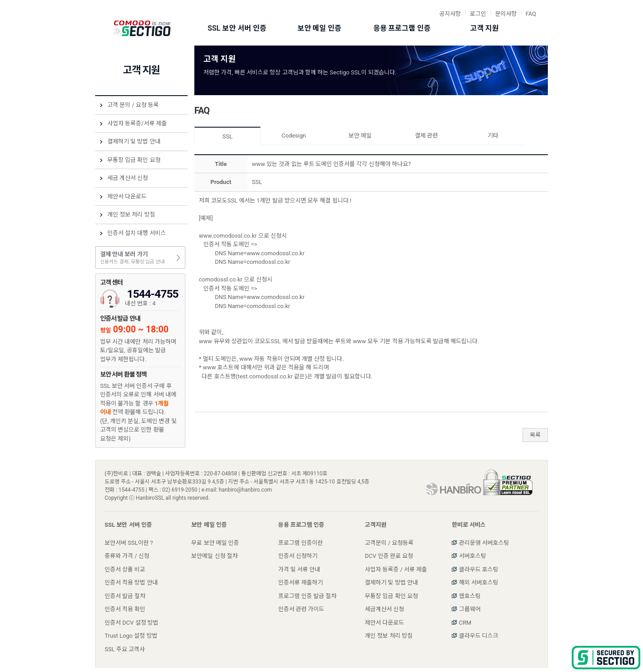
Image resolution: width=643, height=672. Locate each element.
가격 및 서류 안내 (299, 569)
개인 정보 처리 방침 (131, 214)
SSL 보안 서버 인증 (237, 28)
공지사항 (450, 14)
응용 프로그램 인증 (402, 28)
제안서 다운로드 (127, 196)
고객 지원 (485, 28)
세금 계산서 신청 (128, 178)
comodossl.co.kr (220, 279)
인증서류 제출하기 (301, 582)
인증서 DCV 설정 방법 (131, 623)
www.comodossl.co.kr (228, 236)
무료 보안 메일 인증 (215, 543)
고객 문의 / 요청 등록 (133, 105)
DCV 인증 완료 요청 (389, 556)
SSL (227, 136)
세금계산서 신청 (384, 609)
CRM (465, 623)
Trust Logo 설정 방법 (131, 636)
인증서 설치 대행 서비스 (137, 233)
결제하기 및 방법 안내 (134, 141)
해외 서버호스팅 (479, 582)
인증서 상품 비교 (125, 569)
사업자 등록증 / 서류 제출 (396, 569)
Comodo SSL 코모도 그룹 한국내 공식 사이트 (142, 28)
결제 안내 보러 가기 (140, 258)
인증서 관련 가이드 (301, 609)
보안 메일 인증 (320, 28)
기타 (493, 136)
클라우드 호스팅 (479, 569)
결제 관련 (426, 136)
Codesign (294, 136)
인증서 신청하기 (298, 556)
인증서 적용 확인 (125, 609)
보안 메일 (360, 136)
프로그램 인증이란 (301, 543)
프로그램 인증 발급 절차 (308, 596)
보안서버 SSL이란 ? (129, 543)
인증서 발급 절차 (125, 596)
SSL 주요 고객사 (125, 649)
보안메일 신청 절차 (214, 556)
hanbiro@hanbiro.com (245, 490)
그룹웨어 (470, 609)
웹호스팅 (470, 596)
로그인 (478, 14)
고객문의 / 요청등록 (389, 543)
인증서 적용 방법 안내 (131, 582)
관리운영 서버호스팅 (484, 543)
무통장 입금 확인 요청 (134, 160)
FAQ (531, 14)
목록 (535, 435)
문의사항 (506, 14)
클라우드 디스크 (479, 636)
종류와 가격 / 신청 (127, 556)
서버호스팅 (473, 556)
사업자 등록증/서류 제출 (137, 123)
